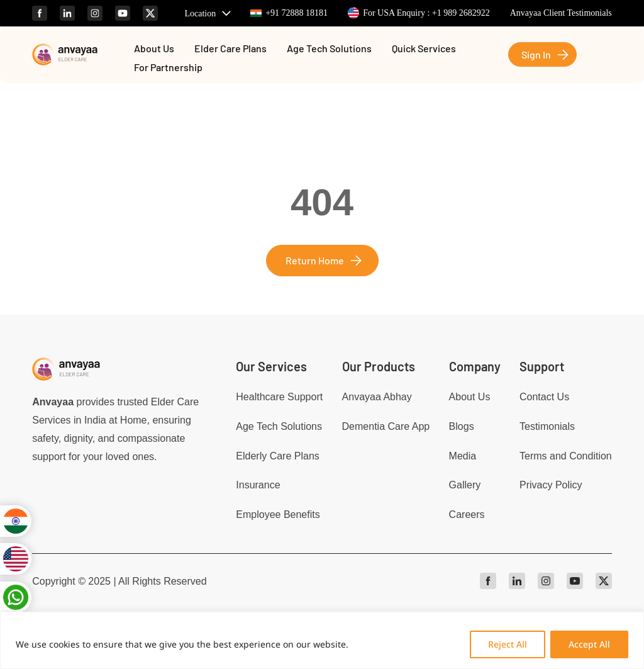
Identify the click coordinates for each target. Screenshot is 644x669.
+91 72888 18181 (289, 13)
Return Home (315, 260)
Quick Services (424, 49)
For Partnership (168, 68)
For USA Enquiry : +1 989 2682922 (419, 13)
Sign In (536, 54)
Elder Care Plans (230, 49)
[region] (322, 640)
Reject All (508, 644)
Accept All (589, 644)
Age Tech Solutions (329, 49)
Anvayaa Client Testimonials (561, 13)
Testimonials (547, 426)
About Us (154, 49)
